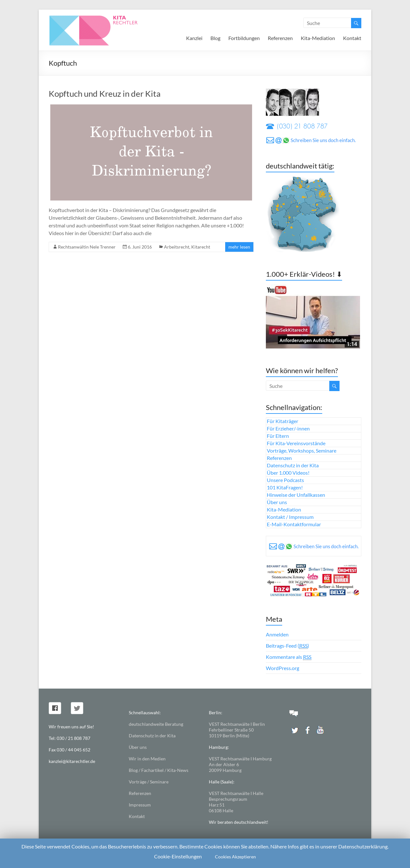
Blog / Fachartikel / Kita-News (159, 770)
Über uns (277, 502)
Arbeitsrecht (177, 247)
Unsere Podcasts (285, 480)
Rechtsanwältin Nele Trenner (87, 247)
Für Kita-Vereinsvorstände (296, 443)
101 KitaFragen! (285, 487)
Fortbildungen (244, 38)
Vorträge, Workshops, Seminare (302, 450)
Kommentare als (289, 657)
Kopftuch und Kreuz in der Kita (105, 94)
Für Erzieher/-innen (288, 428)
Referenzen (280, 38)
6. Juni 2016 (140, 247)
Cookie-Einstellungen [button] (178, 856)
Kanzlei (194, 38)
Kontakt (352, 38)
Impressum (140, 805)
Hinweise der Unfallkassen (296, 495)
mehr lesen (239, 247)
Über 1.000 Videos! (288, 473)
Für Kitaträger (283, 421)
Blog (215, 38)
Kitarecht (201, 247)
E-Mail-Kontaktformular (294, 524)
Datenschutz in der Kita (293, 465)
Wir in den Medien (147, 759)
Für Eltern (278, 436)
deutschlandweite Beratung (156, 724)
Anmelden (277, 634)
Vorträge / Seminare (149, 782)
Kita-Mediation (318, 38)
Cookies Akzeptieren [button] (235, 857)
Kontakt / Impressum (290, 517)
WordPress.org (283, 668)
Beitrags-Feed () (287, 646)
